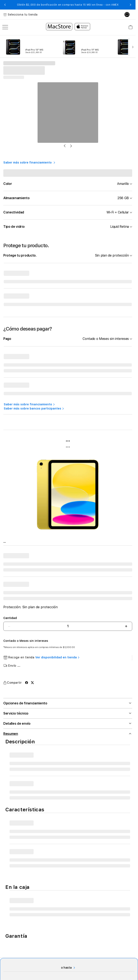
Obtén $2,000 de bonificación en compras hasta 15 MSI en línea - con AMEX (68, 5)
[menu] (5, 27)
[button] (5, 5)
